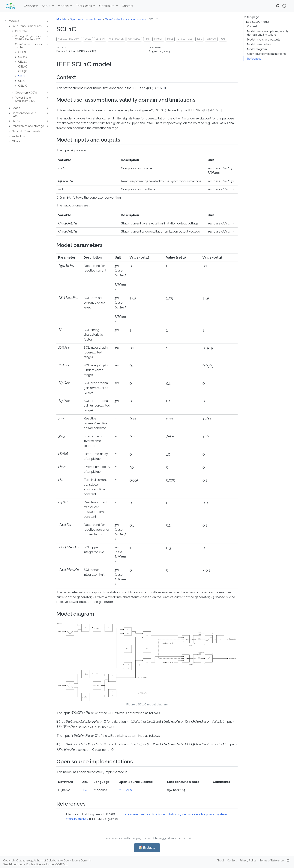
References (254, 59)
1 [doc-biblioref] (164, 88)
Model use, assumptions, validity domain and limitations (268, 33)
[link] (48, 6)
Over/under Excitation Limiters (125, 19)
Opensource (116, 39)
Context (252, 26)
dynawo (211, 39)
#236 (223, 39)
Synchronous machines (86, 19)
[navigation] (47, 21)
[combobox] (285, 6)
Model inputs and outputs (264, 39)
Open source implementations (266, 54)
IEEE (199, 39)
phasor (158, 39)
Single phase (185, 39)
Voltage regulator (69, 39)
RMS (147, 39)
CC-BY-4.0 (62, 864)
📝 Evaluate (147, 848)
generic (100, 39)
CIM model (134, 39)
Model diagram (257, 49)
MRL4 (170, 39)
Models (61, 19)
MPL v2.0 (125, 790)
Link (84, 790)
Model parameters (259, 44)
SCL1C (153, 19)
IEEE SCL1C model (257, 22)
